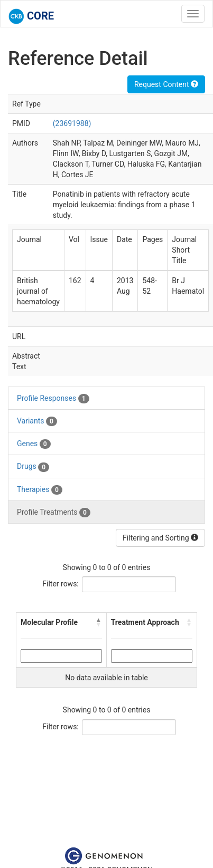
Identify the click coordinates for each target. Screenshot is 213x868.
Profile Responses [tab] (53, 399)
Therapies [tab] (40, 490)
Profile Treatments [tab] (54, 513)
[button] (99, 622)
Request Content (166, 84)
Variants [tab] (37, 421)
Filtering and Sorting (160, 538)
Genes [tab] (34, 444)
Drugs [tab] (33, 467)
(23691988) (72, 123)
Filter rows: (61, 584)
